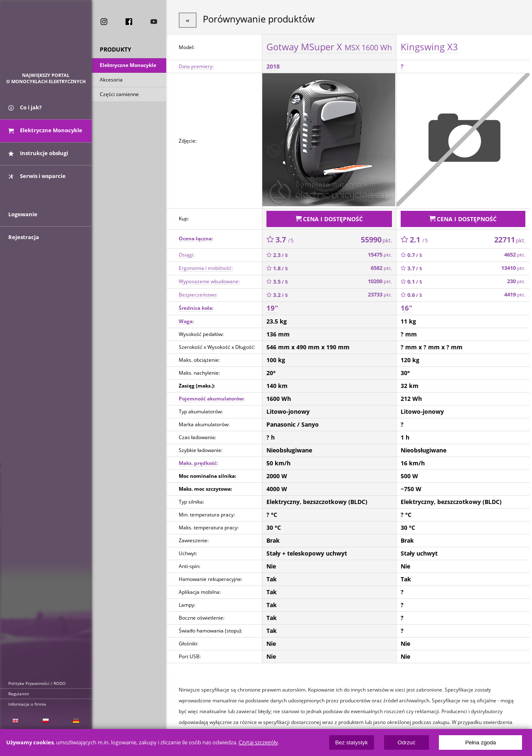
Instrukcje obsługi (38, 157)
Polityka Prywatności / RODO (37, 683)
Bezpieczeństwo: (198, 292)
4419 (515, 292)
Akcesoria (111, 80)
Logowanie (23, 223)
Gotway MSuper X (329, 45)
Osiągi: (187, 252)
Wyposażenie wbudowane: (209, 278)
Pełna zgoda (480, 742)
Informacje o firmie (27, 704)
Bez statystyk (351, 742)
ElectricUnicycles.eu (46, 40)
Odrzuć (406, 742)
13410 (513, 265)
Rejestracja (24, 246)
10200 (380, 278)
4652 (515, 252)
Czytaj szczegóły (258, 742)
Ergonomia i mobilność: (206, 265)
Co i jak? (25, 111)
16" (406, 305)
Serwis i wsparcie (37, 180)
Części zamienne (119, 95)
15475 (380, 252)
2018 (273, 65)
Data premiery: (196, 65)
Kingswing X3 (429, 45)
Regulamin (19, 694)
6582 (381, 265)
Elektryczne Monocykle (128, 66)
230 (516, 278)
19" (272, 305)
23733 (380, 292)
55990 (376, 237)
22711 (510, 237)
